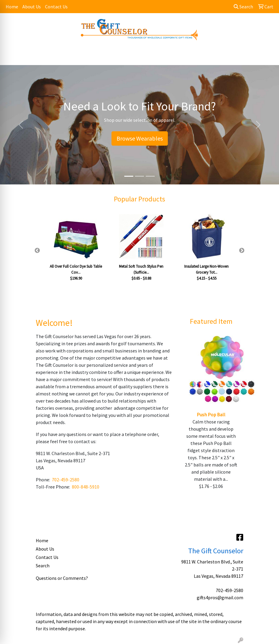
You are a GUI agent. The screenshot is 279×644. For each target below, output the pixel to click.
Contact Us (56, 7)
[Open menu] (267, 56)
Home (12, 7)
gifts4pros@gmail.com (220, 597)
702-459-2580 (66, 480)
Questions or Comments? (62, 578)
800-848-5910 (86, 487)
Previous (37, 251)
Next (242, 251)
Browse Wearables (140, 138)
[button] (21, 125)
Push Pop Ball (211, 415)
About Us (32, 7)
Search (243, 7)
